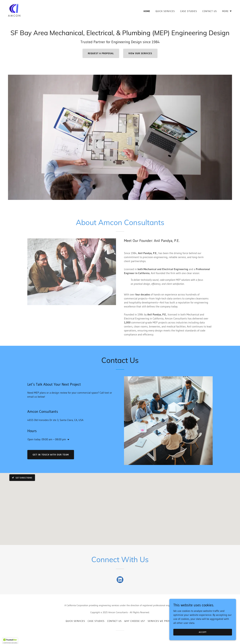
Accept (203, 632)
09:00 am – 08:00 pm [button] (54, 439)
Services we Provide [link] (161, 621)
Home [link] (147, 11)
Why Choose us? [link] (135, 621)
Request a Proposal (101, 53)
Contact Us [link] (210, 11)
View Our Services (140, 53)
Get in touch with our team (51, 455)
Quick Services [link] (165, 11)
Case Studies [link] (189, 11)
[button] (227, 11)
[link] (14, 10)
